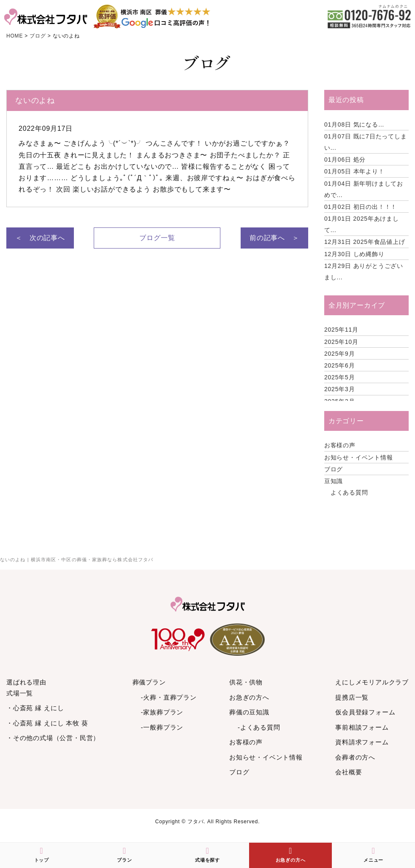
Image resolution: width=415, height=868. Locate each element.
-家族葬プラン (162, 712)
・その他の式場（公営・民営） (53, 738)
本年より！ (354, 171)
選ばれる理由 (26, 682)
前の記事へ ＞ (274, 238)
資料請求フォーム (362, 742)
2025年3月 (340, 389)
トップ (42, 854)
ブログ (334, 469)
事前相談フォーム (362, 727)
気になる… (354, 124)
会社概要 (349, 772)
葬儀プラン (149, 682)
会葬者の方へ (355, 757)
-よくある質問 (259, 727)
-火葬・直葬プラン (169, 697)
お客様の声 (340, 445)
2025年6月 (340, 365)
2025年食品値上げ (365, 242)
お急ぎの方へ (249, 697)
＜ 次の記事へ (40, 238)
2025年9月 (340, 354)
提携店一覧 (352, 697)
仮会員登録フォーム (365, 712)
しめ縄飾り (354, 254)
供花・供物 (246, 682)
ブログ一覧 (157, 238)
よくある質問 (349, 492)
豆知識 (334, 481)
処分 (345, 160)
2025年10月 (341, 342)
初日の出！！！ (361, 207)
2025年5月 (340, 377)
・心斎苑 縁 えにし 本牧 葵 (47, 723)
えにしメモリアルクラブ (372, 682)
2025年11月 (341, 330)
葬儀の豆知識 (249, 712)
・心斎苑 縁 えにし (35, 708)
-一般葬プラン (162, 727)
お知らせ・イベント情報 (359, 457)
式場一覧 (20, 693)
